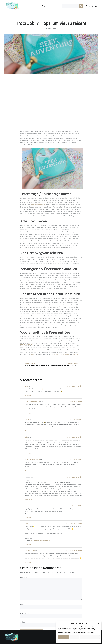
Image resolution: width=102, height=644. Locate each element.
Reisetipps (29, 344)
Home (38, 6)
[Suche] (81, 6)
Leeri (27, 580)
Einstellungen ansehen (90, 637)
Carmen (23, 344)
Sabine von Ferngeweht (33, 595)
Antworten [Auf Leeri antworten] (29, 589)
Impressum (82, 641)
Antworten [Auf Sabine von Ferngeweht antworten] (29, 607)
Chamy (27, 613)
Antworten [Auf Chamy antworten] (29, 625)
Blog (44, 6)
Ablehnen (74, 637)
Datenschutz (76, 641)
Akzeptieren (64, 637)
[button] (99, 623)
